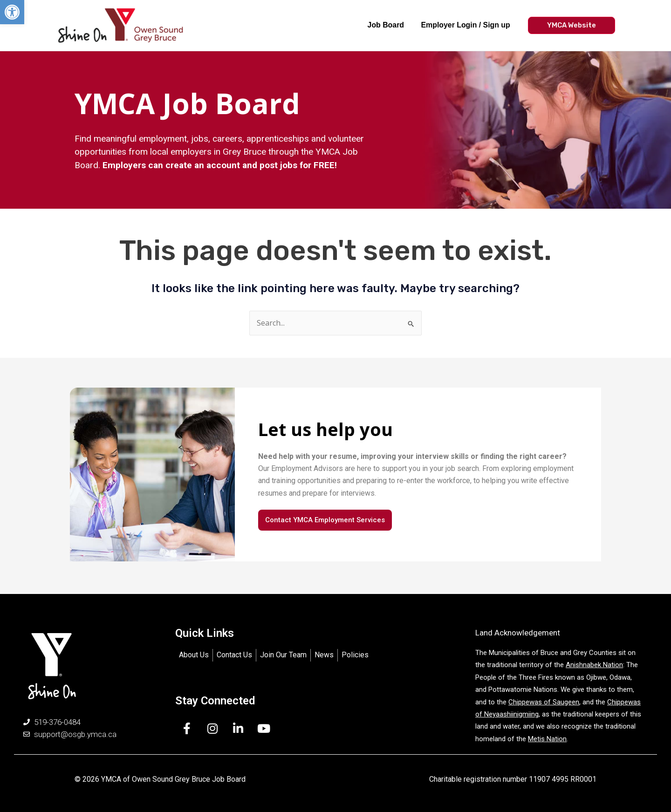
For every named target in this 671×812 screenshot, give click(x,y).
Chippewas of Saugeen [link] (544, 702)
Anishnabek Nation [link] (594, 665)
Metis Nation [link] (547, 739)
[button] (12, 12)
